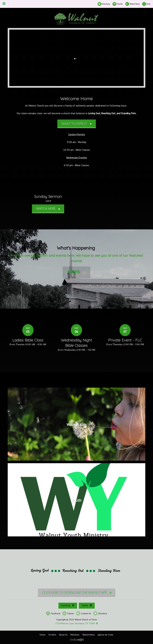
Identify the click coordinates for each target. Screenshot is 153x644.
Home (87, 605)
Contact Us (84, 613)
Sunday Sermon (48, 196)
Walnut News (89, 635)
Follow (68, 613)
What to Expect (74, 124)
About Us (63, 635)
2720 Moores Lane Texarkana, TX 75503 (75, 623)
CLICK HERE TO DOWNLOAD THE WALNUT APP (74, 592)
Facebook (53, 613)
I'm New (52, 635)
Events (118, 4)
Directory (104, 4)
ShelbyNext (77, 640)
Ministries (75, 635)
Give (146, 4)
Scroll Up (68, 605)
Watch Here (133, 4)
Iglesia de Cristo (105, 635)
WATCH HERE (46, 209)
